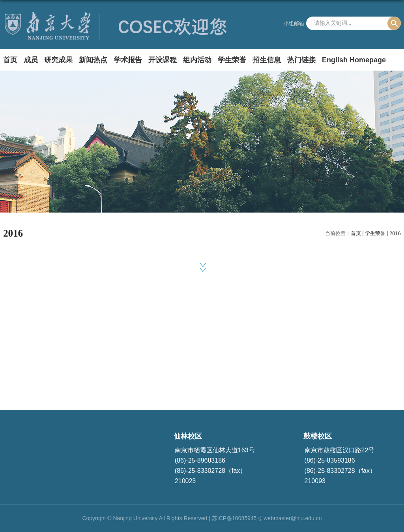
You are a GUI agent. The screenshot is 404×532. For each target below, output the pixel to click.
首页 (10, 60)
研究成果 (58, 60)
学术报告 (128, 60)
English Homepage (354, 60)
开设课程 (163, 60)
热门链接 (301, 60)
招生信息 (267, 60)
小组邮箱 (294, 23)
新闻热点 (93, 60)
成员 (31, 60)
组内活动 (197, 60)
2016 (395, 233)
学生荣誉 (232, 60)
